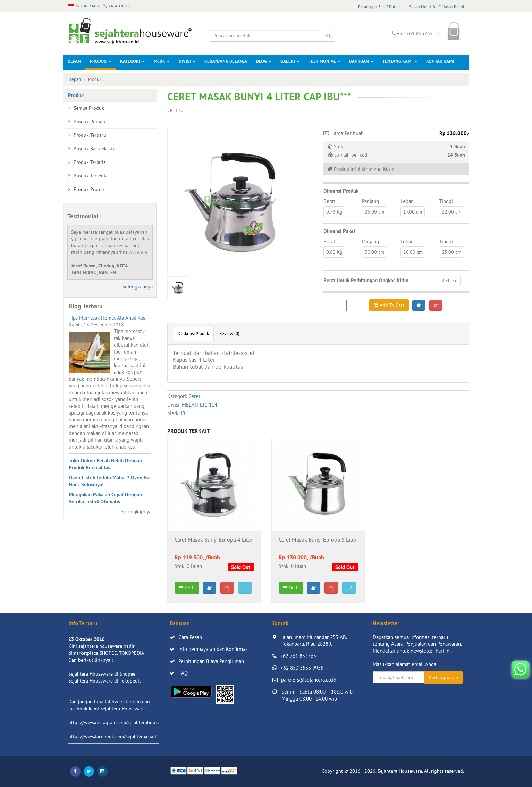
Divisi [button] (187, 61)
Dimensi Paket (339, 231)
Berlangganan (444, 677)
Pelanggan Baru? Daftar (379, 6)
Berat (329, 201)
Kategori (132, 61)
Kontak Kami (440, 61)
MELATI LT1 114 (200, 405)
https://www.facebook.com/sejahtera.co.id (112, 736)
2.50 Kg (450, 281)
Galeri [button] (290, 61)
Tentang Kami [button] (400, 61)
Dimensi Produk (341, 191)
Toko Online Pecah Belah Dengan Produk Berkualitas (105, 464)
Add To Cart (389, 305)
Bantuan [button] (361, 61)
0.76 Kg (334, 212)
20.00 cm (413, 252)
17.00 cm (413, 212)
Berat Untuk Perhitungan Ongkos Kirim (366, 280)
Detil (187, 588)
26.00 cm (374, 212)
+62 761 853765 (298, 656)
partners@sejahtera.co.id (309, 680)
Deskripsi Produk (193, 333)
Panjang (370, 201)
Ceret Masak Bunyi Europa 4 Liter (213, 540)
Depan (74, 61)
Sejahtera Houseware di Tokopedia (105, 681)
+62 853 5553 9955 (302, 668)
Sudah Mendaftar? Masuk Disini (437, 6)
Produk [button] (100, 61)
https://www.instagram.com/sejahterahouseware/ (120, 722)
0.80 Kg (334, 252)
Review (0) (229, 333)
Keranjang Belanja (226, 61)
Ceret (194, 396)
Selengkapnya (137, 287)
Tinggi (446, 201)
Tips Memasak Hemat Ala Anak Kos (107, 318)
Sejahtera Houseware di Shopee (102, 674)
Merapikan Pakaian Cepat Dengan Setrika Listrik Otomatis (105, 498)
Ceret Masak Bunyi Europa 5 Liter (318, 540)
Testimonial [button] (324, 61)
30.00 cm (374, 252)
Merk (162, 61)
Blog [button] (264, 61)
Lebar (407, 201)
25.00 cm (451, 252)
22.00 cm (451, 212)
